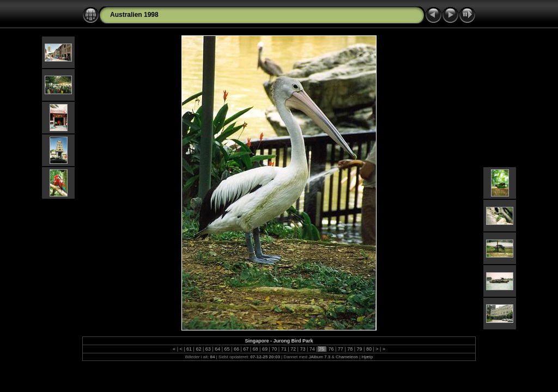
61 (189, 349)
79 (359, 349)
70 (274, 349)
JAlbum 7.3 (319, 357)
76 (331, 349)
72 (293, 349)
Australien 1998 (134, 15)
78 (350, 349)
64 (218, 349)
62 (199, 349)
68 (255, 349)
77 (340, 349)
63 (208, 349)
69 (265, 349)
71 (284, 349)
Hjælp (367, 357)
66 (236, 349)
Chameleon (347, 357)
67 (246, 349)
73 (303, 349)
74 (312, 349)
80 (369, 349)
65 (227, 349)
